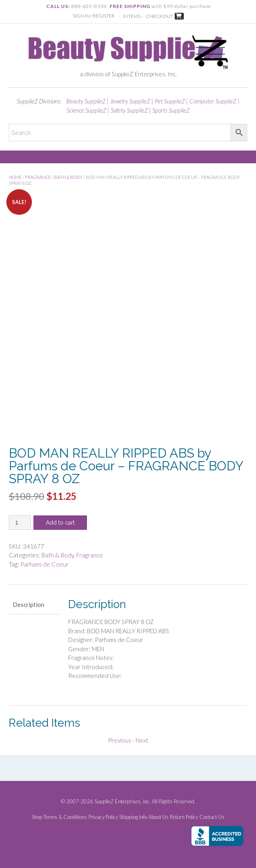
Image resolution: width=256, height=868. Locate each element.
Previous (120, 740)
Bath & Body (68, 177)
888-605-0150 (89, 6)
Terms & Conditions (65, 817)
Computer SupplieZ (213, 101)
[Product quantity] (20, 523)
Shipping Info (133, 817)
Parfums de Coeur (44, 564)
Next (142, 740)
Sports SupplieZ (171, 110)
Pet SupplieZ (170, 101)
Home (15, 177)
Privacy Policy (103, 817)
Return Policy (184, 817)
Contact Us (212, 817)
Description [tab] (29, 604)
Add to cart (60, 523)
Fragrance (38, 177)
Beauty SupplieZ (86, 101)
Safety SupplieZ (129, 110)
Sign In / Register (94, 16)
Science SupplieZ (87, 110)
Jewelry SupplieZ (130, 101)
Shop (37, 817)
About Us (159, 817)
